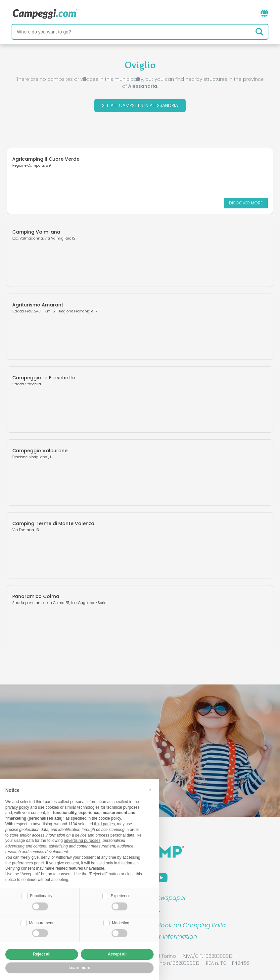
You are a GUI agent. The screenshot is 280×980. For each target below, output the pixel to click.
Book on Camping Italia (191, 925)
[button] (150, 790)
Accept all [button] (117, 954)
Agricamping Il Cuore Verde (46, 159)
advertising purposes (82, 841)
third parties (104, 824)
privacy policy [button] (17, 807)
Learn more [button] (79, 968)
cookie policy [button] (110, 818)
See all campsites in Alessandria (140, 105)
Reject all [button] (42, 954)
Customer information (164, 936)
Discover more (246, 203)
